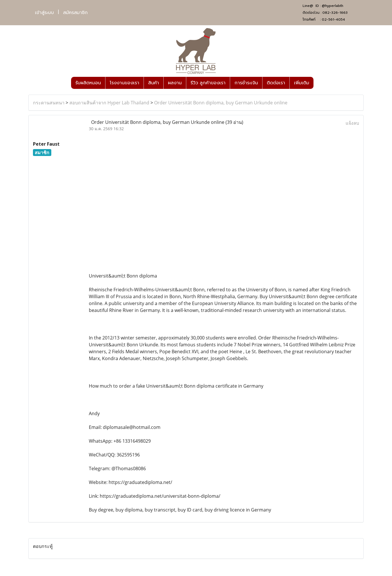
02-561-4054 (333, 19)
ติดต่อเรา (276, 83)
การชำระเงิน (246, 83)
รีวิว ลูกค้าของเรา (208, 83)
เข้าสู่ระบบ (44, 13)
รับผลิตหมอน (88, 83)
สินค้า (154, 83)
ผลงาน (175, 83)
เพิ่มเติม (302, 83)
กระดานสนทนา (49, 103)
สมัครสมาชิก (75, 13)
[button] (319, 83)
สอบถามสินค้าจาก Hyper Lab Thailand (109, 103)
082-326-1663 (335, 13)
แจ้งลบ (352, 123)
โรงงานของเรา (125, 83)
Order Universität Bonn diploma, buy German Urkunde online (221, 103)
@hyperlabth (333, 6)
